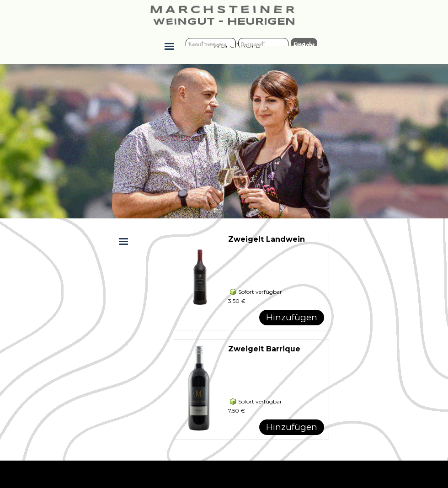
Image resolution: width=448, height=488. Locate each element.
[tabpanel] (169, 141)
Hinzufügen (292, 317)
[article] (251, 280)
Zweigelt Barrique (264, 349)
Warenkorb (237, 46)
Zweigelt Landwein (267, 239)
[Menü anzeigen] (169, 46)
